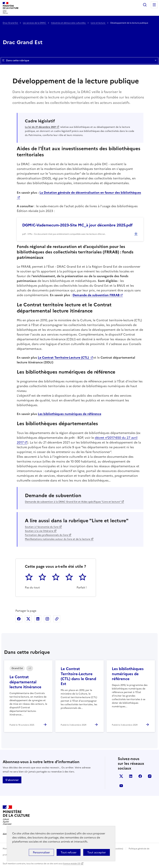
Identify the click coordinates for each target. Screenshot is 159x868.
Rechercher (145, 5)
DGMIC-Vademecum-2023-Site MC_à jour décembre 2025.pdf (77, 225)
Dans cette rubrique (79, 61)
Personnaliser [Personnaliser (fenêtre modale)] (41, 852)
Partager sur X (28, 619)
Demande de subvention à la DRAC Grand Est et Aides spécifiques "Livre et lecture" (73, 502)
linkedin (131, 776)
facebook (140, 776)
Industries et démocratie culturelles (69, 23)
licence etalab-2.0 (72, 864)
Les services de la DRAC (35, 23)
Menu (154, 5)
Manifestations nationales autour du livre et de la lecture (58, 539)
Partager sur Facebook (19, 619)
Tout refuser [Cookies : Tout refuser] (69, 852)
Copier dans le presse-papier (57, 619)
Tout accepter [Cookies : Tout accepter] (97, 852)
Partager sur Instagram (47, 619)
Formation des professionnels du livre (46, 535)
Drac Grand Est (11, 23)
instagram (150, 776)
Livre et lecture (98, 23)
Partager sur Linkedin (38, 619)
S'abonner (12, 780)
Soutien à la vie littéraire (39, 531)
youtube (121, 786)
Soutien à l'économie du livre (42, 527)
